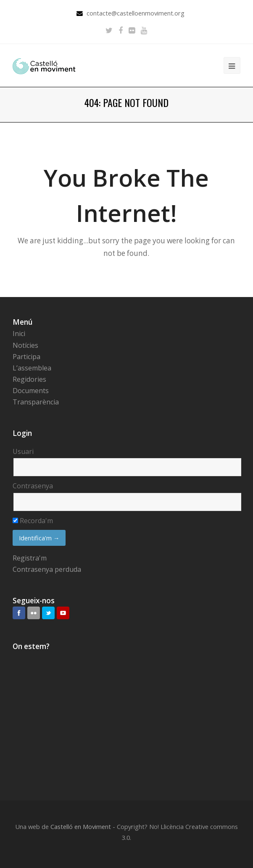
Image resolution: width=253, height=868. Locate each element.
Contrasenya (33, 486)
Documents (31, 391)
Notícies (25, 345)
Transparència (36, 402)
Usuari (23, 451)
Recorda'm (33, 521)
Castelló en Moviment (81, 826)
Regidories (29, 379)
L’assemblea (32, 368)
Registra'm (30, 558)
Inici (19, 334)
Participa (26, 357)
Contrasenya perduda (47, 569)
